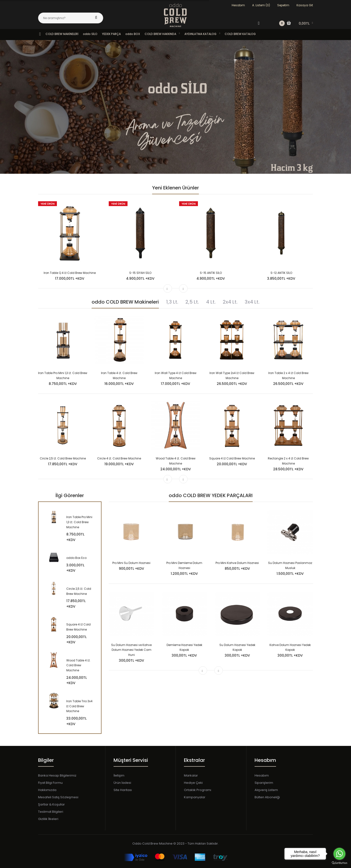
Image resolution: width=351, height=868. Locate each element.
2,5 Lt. (192, 302)
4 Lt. (211, 302)
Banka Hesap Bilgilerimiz (57, 775)
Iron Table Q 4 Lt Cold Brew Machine (70, 273)
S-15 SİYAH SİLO (140, 273)
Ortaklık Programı (198, 790)
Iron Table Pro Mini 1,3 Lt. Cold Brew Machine (79, 522)
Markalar (191, 775)
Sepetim (283, 5)
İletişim (119, 775)
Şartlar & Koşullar (51, 804)
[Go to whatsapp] (339, 854)
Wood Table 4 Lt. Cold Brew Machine (78, 665)
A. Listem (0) (261, 5)
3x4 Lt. (252, 302)
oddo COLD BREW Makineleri (125, 302)
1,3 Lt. (172, 302)
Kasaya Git (305, 5)
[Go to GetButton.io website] (339, 863)
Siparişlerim (264, 783)
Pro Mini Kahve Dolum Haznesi (237, 563)
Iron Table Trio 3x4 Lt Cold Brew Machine (79, 706)
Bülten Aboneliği (267, 797)
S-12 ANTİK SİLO (281, 273)
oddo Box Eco (76, 558)
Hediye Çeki (193, 783)
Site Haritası (123, 790)
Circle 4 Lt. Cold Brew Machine (119, 458)
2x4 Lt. (230, 302)
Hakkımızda (47, 790)
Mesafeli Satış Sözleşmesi (58, 797)
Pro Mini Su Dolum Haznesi (131, 563)
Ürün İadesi (122, 783)
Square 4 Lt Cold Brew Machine (232, 458)
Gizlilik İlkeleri (48, 819)
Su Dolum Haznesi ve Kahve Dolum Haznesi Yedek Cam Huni (131, 650)
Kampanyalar (195, 797)
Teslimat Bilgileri (51, 812)
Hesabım (238, 5)
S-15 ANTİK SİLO (211, 273)
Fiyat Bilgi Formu (50, 783)
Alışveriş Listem (266, 790)
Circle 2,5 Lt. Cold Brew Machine (63, 458)
